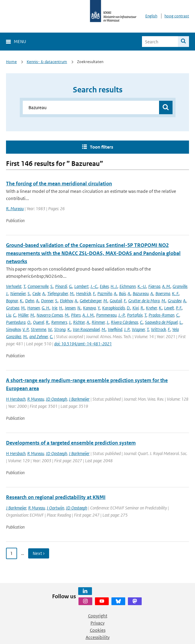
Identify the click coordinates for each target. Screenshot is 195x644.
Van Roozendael (86, 329)
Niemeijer (18, 293)
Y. (99, 308)
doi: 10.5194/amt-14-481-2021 (83, 344)
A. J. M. (88, 315)
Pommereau (106, 315)
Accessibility (98, 637)
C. (15, 315)
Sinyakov (13, 329)
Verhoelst (14, 286)
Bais (122, 293)
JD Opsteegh (56, 399)
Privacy (97, 623)
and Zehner (39, 337)
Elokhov (66, 301)
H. (61, 308)
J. (7, 293)
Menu (20, 41)
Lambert (81, 286)
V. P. (26, 329)
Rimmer (98, 322)
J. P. (127, 329)
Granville (180, 286)
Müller (23, 315)
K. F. (176, 293)
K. (22, 301)
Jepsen (70, 308)
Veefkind (115, 329)
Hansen (34, 308)
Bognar (12, 301)
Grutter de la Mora (144, 301)
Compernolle (38, 286)
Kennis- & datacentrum (47, 62)
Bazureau (141, 293)
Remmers (59, 322)
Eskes (104, 286)
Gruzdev (174, 301)
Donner (47, 301)
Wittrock (158, 329)
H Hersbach (16, 399)
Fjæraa (154, 286)
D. (129, 308)
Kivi (136, 308)
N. (79, 308)
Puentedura (16, 322)
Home (11, 62)
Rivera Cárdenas (124, 322)
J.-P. (122, 315)
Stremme (38, 329)
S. (52, 286)
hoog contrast (177, 16)
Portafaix (135, 315)
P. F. (179, 308)
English (151, 16)
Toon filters (102, 147)
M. (72, 293)
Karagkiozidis (114, 308)
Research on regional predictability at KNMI (56, 497)
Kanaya (89, 308)
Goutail (116, 301)
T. (25, 286)
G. (71, 286)
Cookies (98, 630)
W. (50, 329)
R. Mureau (15, 209)
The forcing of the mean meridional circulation (59, 184)
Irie (55, 308)
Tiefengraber (58, 293)
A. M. (166, 286)
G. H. (46, 308)
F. (94, 293)
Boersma (163, 293)
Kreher (151, 308)
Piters (76, 315)
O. (29, 322)
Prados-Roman (161, 315)
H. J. (114, 286)
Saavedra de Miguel (161, 322)
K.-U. (142, 286)
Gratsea (13, 308)
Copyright (98, 616)
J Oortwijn (55, 508)
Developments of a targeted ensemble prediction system (71, 443)
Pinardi (61, 286)
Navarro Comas (50, 315)
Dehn (30, 301)
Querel (38, 322)
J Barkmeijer (79, 399)
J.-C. (94, 286)
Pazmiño (105, 293)
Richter (79, 322)
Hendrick (84, 293)
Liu (9, 315)
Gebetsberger (91, 301)
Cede (36, 293)
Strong (60, 329)
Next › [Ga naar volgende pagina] (39, 553)
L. (181, 322)
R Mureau (36, 399)
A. (44, 293)
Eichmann (128, 286)
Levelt (169, 308)
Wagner (138, 329)
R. (142, 308)
